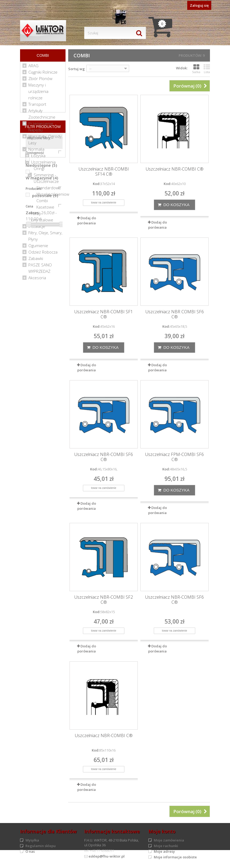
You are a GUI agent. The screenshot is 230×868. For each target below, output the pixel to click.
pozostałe (45, 373)
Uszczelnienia (43, 164)
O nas (30, 851)
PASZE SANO (40, 267)
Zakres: (33, 390)
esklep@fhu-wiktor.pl (107, 856)
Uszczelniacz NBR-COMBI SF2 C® (104, 600)
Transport (37, 106)
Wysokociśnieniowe (54, 196)
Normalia (36, 151)
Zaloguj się (199, 5)
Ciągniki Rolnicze (43, 74)
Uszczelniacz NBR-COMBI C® (175, 169)
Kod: (97, 184)
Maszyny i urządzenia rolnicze (38, 93)
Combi (42, 203)
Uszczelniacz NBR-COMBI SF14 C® (104, 172)
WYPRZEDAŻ (39, 273)
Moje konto (162, 831)
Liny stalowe (42, 222)
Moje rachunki (166, 846)
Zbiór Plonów (40, 81)
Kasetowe (45, 209)
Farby (36, 216)
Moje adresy (164, 851)
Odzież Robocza (43, 254)
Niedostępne (41, 343)
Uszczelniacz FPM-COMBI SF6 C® (175, 457)
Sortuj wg (76, 69)
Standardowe (49, 190)
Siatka (196, 69)
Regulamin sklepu (41, 846)
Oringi (39, 171)
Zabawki (36, 261)
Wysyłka (32, 840)
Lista (207, 69)
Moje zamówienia (169, 840)
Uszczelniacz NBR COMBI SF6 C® (175, 314)
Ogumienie (38, 248)
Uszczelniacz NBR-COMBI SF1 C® (104, 314)
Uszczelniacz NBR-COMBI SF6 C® (104, 457)
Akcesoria (37, 280)
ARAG (33, 68)
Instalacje (37, 228)
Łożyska (38, 158)
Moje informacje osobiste (175, 857)
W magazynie (42, 355)
